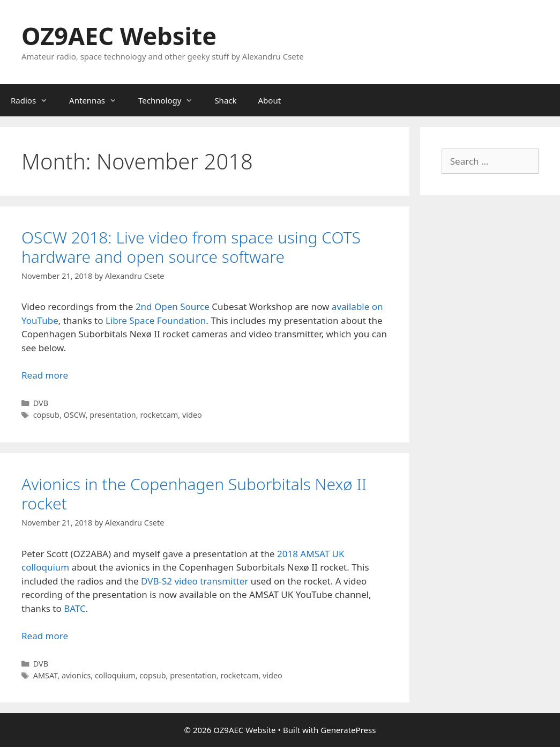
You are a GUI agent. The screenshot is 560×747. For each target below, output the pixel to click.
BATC (75, 608)
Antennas (98, 100)
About (270, 100)
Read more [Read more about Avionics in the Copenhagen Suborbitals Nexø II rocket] (45, 636)
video (192, 415)
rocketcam (159, 415)
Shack (225, 100)
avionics (76, 675)
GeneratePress (348, 730)
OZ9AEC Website (119, 36)
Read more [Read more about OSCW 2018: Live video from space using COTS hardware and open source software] (45, 375)
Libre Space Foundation (156, 320)
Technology (171, 100)
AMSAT (46, 675)
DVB (41, 403)
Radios (35, 100)
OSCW (75, 415)
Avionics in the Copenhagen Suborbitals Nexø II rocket (194, 494)
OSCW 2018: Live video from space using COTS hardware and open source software (191, 247)
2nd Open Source (174, 306)
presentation (113, 415)
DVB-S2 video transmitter (195, 581)
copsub (46, 415)
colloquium (115, 675)
